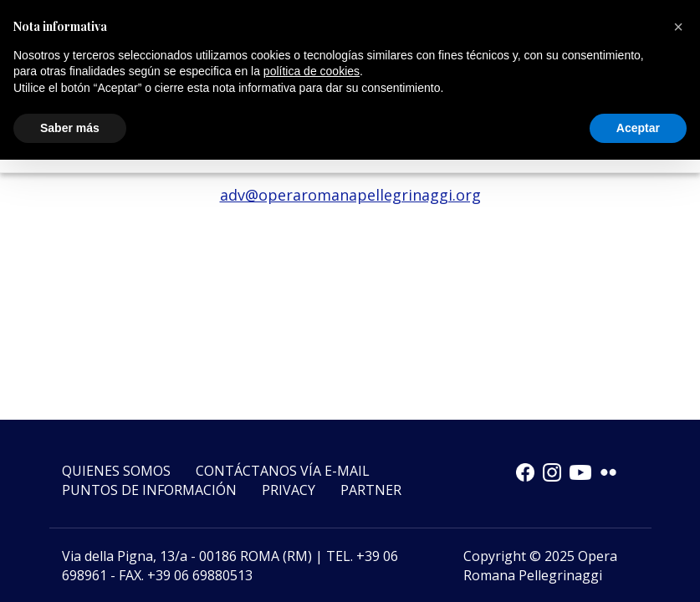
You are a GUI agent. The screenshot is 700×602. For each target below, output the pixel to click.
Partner (371, 490)
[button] (678, 27)
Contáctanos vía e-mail (283, 471)
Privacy (289, 490)
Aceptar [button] (638, 128)
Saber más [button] (70, 128)
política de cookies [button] (312, 71)
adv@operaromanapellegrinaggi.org (350, 195)
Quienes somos (116, 471)
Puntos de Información (149, 490)
